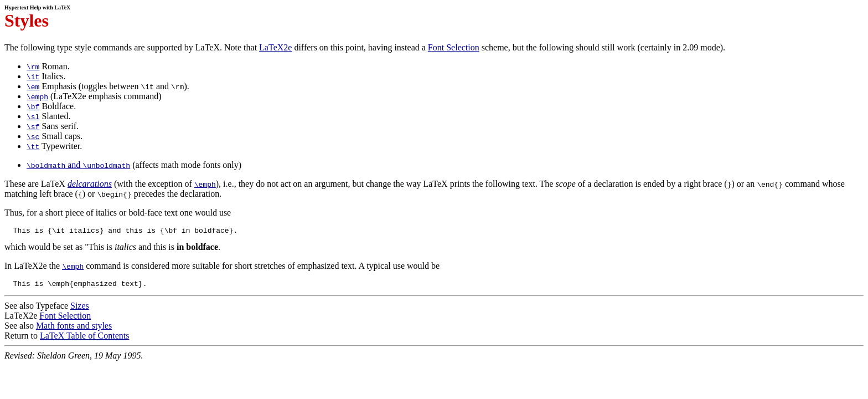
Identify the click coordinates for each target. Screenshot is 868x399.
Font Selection (454, 47)
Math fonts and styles (74, 329)
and (78, 165)
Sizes (80, 309)
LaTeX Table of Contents (84, 339)
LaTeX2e (275, 47)
